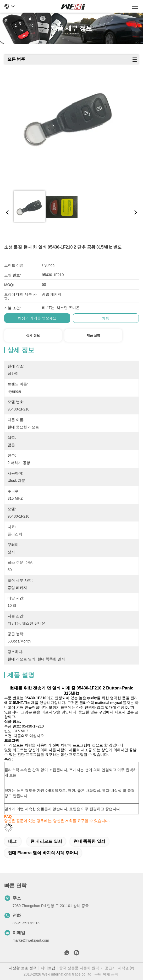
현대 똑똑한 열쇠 (89, 841)
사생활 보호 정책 (23, 968)
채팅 (106, 318)
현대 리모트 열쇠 (46, 841)
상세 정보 (33, 335)
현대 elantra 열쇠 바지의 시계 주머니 (43, 853)
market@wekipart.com (31, 940)
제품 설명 (93, 335)
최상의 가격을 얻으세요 (37, 318)
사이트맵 (48, 968)
